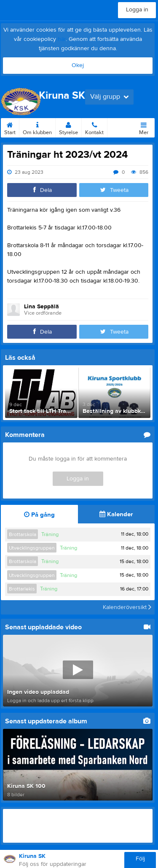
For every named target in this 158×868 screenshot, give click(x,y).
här (62, 39)
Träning (50, 534)
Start (10, 127)
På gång (39, 515)
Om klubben (37, 127)
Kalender (116, 514)
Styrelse (68, 127)
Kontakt (94, 127)
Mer (144, 127)
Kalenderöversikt (127, 607)
